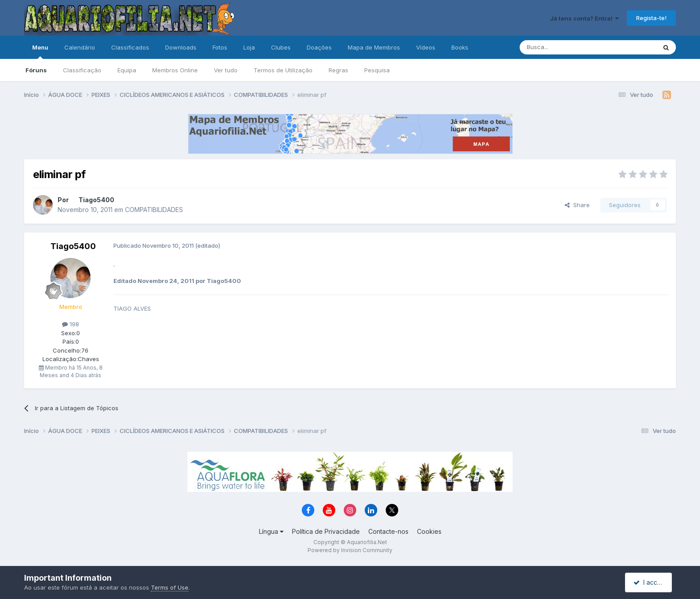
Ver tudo (226, 70)
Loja (249, 47)
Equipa (127, 70)
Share (577, 205)
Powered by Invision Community (350, 550)
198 (71, 324)
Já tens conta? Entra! (584, 18)
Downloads (181, 47)
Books (460, 47)
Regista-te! (651, 18)
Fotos (220, 47)
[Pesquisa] (565, 47)
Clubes (281, 47)
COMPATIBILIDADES (154, 210)
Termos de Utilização (283, 70)
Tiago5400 (96, 200)
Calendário (80, 47)
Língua (271, 531)
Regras (338, 70)
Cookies (429, 531)
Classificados (130, 47)
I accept (650, 582)
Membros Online (175, 70)
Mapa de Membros (374, 47)
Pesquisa (377, 70)
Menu (40, 51)
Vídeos (426, 47)
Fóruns (36, 70)
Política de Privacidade (326, 531)
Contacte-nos (388, 531)
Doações (319, 47)
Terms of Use (170, 587)
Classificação (82, 70)
